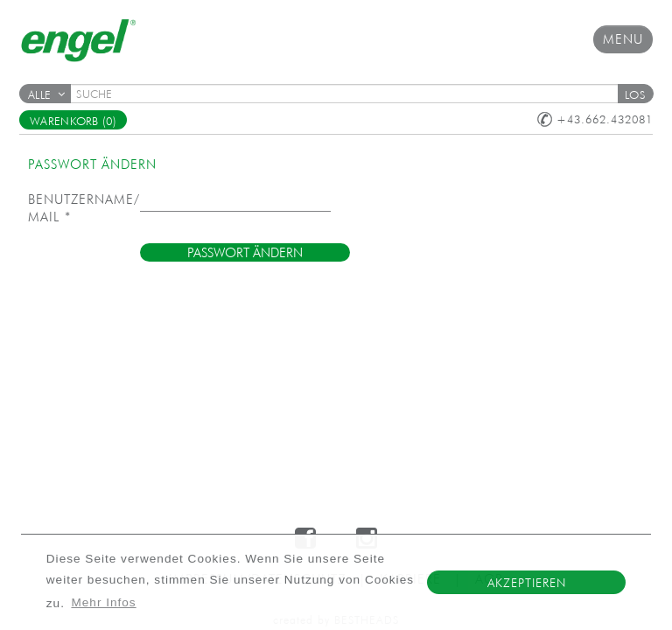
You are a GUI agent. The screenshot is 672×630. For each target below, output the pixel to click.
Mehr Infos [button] (103, 602)
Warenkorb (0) (73, 121)
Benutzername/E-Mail (84, 208)
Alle (46, 95)
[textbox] (350, 94)
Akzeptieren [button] (527, 583)
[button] (635, 94)
